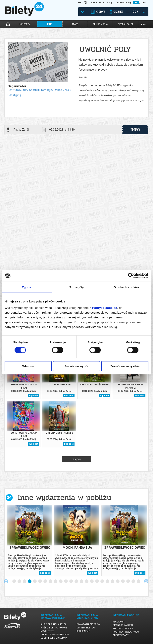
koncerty (25, 24)
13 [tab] (76, 581)
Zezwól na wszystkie (125, 366)
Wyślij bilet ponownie (54, 628)
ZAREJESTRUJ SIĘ (101, 3)
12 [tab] (71, 581)
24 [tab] (133, 581)
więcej (77, 459)
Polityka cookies (123, 629)
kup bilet (33, 396)
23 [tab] (128, 581)
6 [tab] (40, 581)
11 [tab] (66, 581)
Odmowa (28, 366)
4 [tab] (30, 581)
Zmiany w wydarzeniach (55, 635)
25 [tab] (139, 581)
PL (136, 3)
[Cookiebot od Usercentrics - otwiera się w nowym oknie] (131, 276)
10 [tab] (61, 581)
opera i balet (126, 24)
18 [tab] (102, 581)
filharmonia (100, 24)
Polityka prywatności (126, 632)
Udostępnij (14, 95)
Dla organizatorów (88, 624)
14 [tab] (82, 581)
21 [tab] (118, 581)
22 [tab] (123, 581)
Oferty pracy (121, 635)
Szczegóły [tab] (76, 287)
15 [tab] (87, 581)
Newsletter (47, 631)
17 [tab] (97, 581)
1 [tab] (14, 581)
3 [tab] (25, 581)
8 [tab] (51, 581)
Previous (6, 581)
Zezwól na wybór (76, 366)
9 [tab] (56, 581)
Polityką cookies (105, 308)
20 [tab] (113, 581)
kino (50, 24)
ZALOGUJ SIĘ (123, 3)
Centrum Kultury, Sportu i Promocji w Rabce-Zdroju (39, 90)
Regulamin (119, 622)
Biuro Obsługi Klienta (53, 624)
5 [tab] (35, 581)
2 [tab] (20, 581)
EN (144, 3)
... (143, 24)
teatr (75, 24)
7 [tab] (45, 581)
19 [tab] (108, 581)
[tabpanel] (29, 541)
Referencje (83, 631)
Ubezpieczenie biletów (54, 638)
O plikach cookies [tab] (126, 287)
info (135, 130)
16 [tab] (92, 581)
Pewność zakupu (123, 625)
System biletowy (87, 628)
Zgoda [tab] (27, 287)
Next (146, 581)
